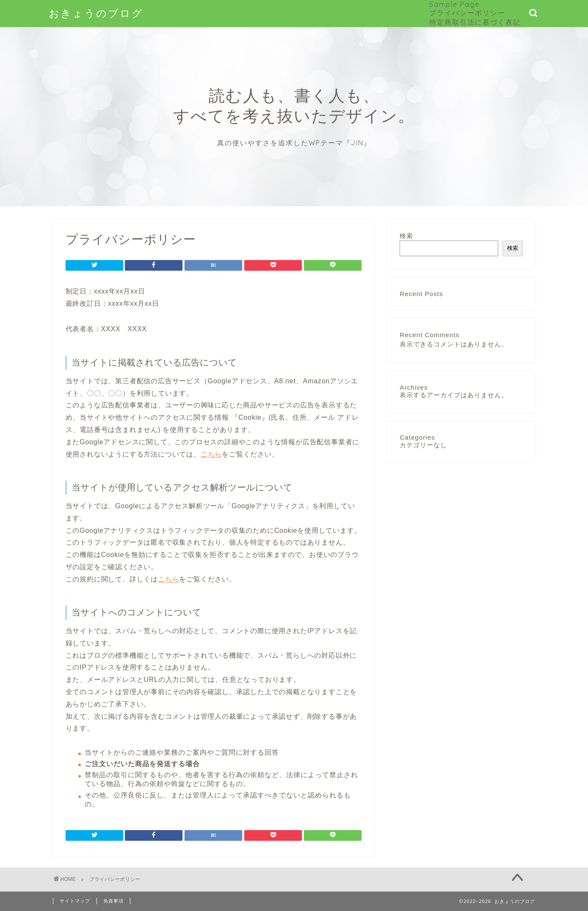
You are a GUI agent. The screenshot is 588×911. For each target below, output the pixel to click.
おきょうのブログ (96, 13)
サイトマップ (75, 901)
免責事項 (113, 901)
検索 (406, 236)
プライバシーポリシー (467, 13)
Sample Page (454, 4)
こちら (211, 454)
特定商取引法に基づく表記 (475, 22)
